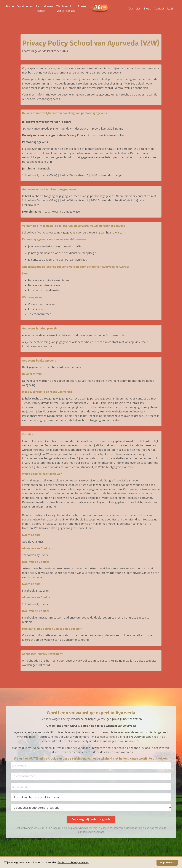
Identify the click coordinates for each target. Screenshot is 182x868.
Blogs (147, 8)
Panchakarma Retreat (44, 8)
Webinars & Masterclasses (65, 8)
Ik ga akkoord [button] (167, 863)
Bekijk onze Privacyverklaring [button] (73, 863)
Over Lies (135, 8)
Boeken (83, 6)
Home (10, 6)
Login (171, 8)
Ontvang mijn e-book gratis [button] (91, 821)
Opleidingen (25, 6)
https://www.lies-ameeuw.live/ (106, 135)
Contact (159, 8)
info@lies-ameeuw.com (37, 347)
